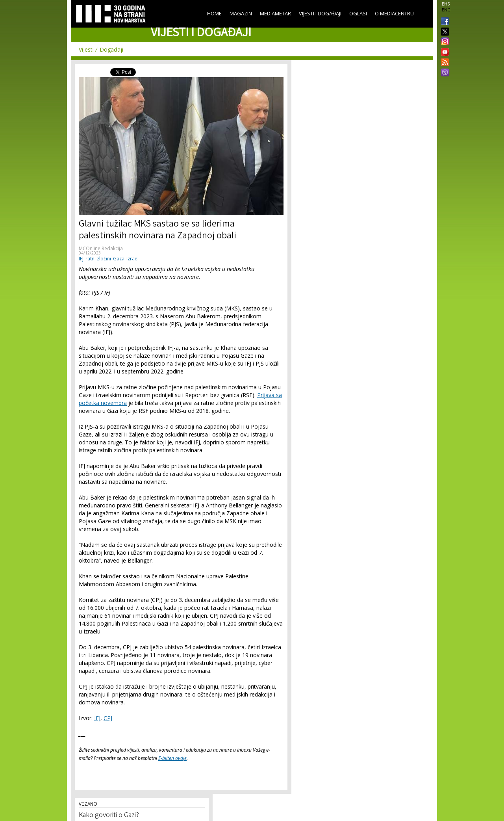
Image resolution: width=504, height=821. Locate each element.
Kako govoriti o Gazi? (109, 815)
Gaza (119, 259)
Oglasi (358, 13)
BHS (446, 4)
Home (214, 13)
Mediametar (275, 13)
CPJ (108, 718)
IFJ (81, 259)
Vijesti (86, 49)
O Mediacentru (394, 13)
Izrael (132, 259)
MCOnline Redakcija (101, 248)
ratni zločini (98, 259)
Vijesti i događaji (320, 13)
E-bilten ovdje (172, 758)
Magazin (241, 13)
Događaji (111, 49)
